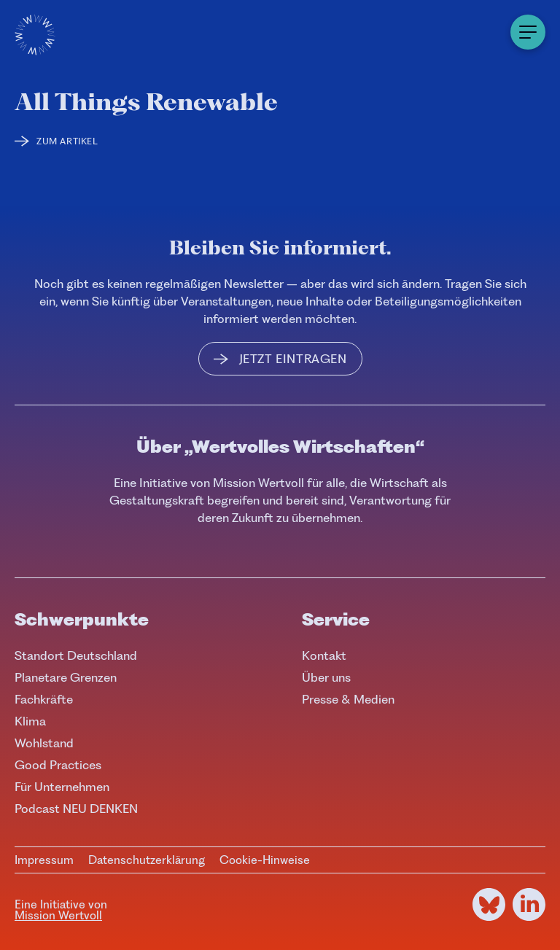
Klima (30, 721)
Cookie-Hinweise (265, 860)
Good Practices (58, 765)
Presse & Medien (348, 699)
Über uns (326, 677)
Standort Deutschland (76, 655)
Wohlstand (44, 743)
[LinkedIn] (529, 904)
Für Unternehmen (62, 787)
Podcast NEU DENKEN (76, 809)
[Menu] (528, 32)
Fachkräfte (44, 699)
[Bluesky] (489, 904)
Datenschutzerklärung (147, 860)
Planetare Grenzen (66, 677)
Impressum (44, 860)
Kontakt (324, 655)
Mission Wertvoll (58, 915)
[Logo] (35, 35)
